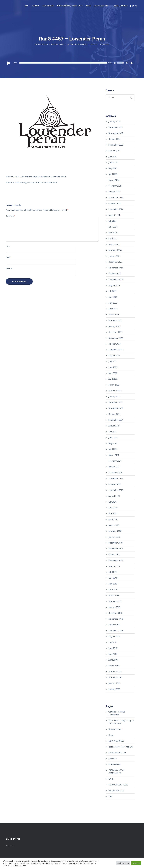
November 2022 (116, 338)
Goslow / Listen (115, 729)
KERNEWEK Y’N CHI (117, 753)
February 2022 (115, 391)
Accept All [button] (136, 863)
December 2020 (115, 473)
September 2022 (116, 350)
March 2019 (114, 595)
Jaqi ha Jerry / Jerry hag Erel (121, 747)
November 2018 (116, 619)
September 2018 (116, 631)
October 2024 (114, 203)
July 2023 (112, 291)
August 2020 (114, 496)
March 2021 (114, 455)
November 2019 (116, 549)
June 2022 (113, 367)
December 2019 (115, 543)
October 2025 (114, 139)
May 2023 (113, 303)
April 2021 (113, 449)
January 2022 (114, 396)
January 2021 (114, 467)
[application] (65, 63)
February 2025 (115, 186)
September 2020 (116, 490)
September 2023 (116, 279)
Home (111, 735)
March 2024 (114, 244)
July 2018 (112, 642)
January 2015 (114, 689)
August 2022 (114, 356)
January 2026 (114, 121)
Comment (10, 216)
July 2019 (112, 572)
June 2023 (113, 297)
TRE (27, 6)
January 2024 (114, 256)
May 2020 (113, 514)
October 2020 (114, 484)
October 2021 (114, 414)
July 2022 (112, 361)
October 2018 (114, 625)
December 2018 (115, 613)
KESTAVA (35, 6)
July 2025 (112, 157)
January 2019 (114, 607)
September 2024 (116, 209)
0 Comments (104, 44)
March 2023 (114, 315)
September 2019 (116, 560)
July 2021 (112, 432)
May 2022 (113, 373)
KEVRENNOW (48, 6)
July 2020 (112, 502)
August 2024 (114, 215)
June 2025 (113, 162)
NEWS (89, 6)
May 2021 (113, 443)
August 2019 (114, 566)
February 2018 (115, 672)
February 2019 (115, 601)
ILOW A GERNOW (121, 6)
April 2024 (113, 238)
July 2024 (112, 221)
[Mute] (115, 63)
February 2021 (115, 461)
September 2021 (116, 420)
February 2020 (115, 531)
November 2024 (116, 198)
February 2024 (115, 250)
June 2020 (113, 508)
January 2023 (114, 326)
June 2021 (113, 437)
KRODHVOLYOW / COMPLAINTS (70, 6)
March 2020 (114, 525)
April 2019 (113, 590)
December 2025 (115, 127)
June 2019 (113, 578)
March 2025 (114, 180)
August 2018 (114, 636)
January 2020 (114, 537)
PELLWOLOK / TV (101, 6)
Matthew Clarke (58, 44)
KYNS (111, 779)
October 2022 (114, 344)
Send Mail (10, 845)
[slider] (64, 63)
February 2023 (115, 320)
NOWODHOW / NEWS (118, 785)
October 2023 (114, 274)
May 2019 (113, 584)
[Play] (9, 63)
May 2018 (113, 654)
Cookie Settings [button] (123, 863)
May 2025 (113, 168)
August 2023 (114, 285)
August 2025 (114, 151)
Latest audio (72, 44)
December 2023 (115, 262)
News (80, 44)
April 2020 (113, 519)
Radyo (85, 44)
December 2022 (115, 332)
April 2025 (113, 174)
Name (8, 246)
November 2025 (116, 133)
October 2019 (114, 555)
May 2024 (113, 233)
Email (8, 257)
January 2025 (114, 192)
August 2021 (114, 426)
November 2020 (116, 478)
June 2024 (113, 227)
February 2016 (115, 677)
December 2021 (115, 402)
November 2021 (116, 408)
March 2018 (114, 666)
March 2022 (114, 385)
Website (9, 269)
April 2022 (113, 379)
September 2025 (116, 145)
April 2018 (113, 660)
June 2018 (113, 648)
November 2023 (116, 268)
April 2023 (113, 309)
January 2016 (114, 683)
